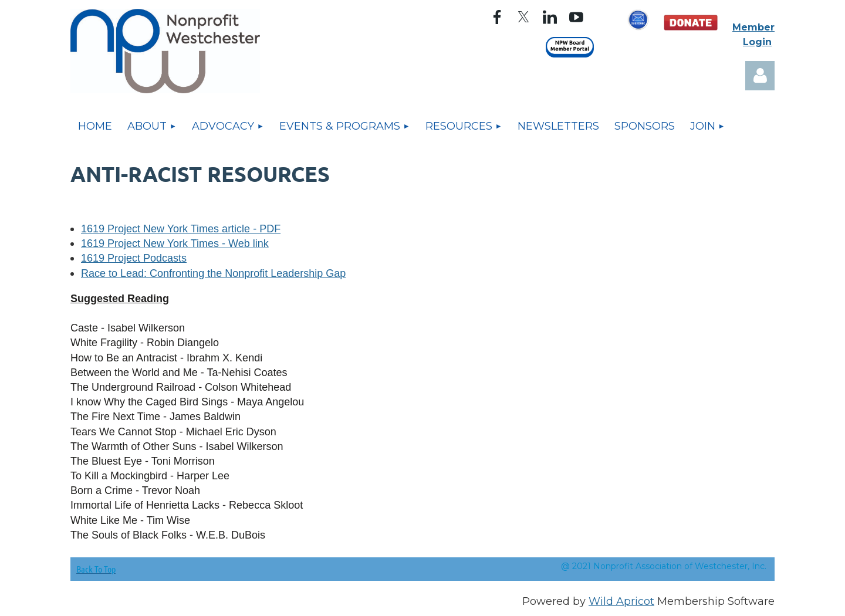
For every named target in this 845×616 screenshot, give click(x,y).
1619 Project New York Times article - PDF (181, 229)
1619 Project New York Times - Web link (175, 243)
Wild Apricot (621, 601)
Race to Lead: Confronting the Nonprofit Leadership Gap (213, 273)
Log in (760, 76)
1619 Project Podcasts (134, 258)
